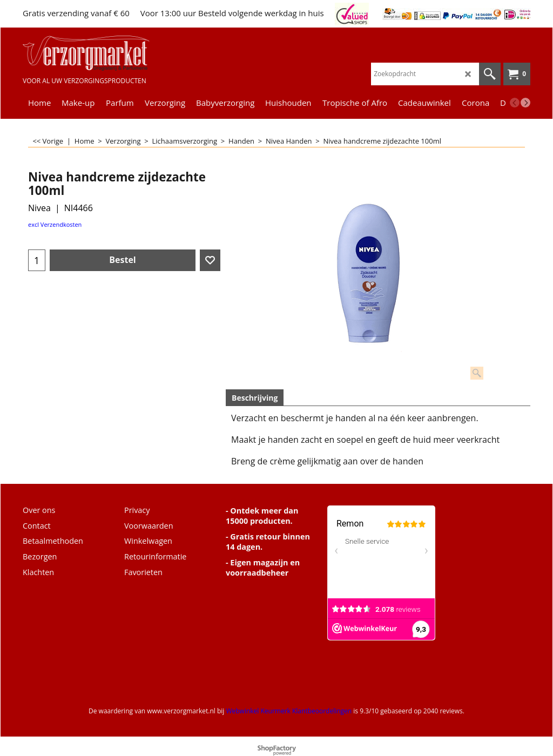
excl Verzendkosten (55, 224)
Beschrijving (255, 398)
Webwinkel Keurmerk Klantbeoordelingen (289, 711)
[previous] (515, 103)
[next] (525, 103)
